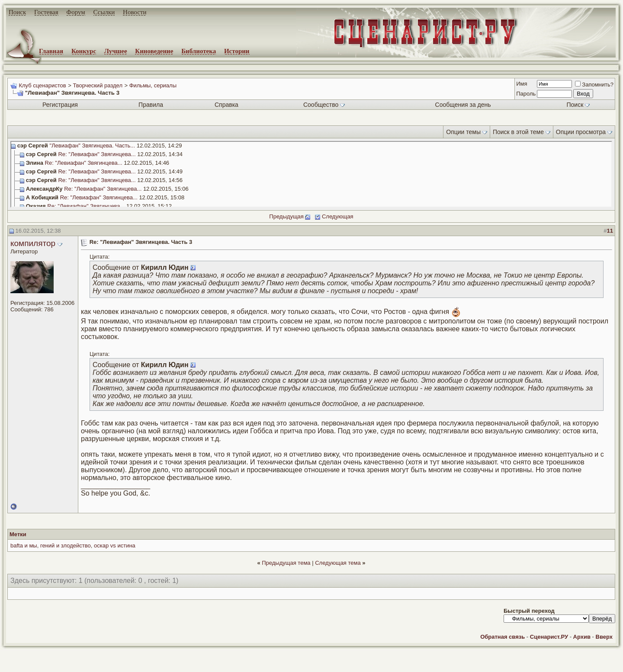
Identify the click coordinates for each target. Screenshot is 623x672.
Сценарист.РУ (549, 637)
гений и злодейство (66, 546)
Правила (151, 105)
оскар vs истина (115, 546)
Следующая (338, 216)
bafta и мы (24, 546)
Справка (226, 105)
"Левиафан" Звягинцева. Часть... (92, 146)
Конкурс (84, 51)
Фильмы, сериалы (153, 85)
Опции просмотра (581, 132)
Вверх (604, 637)
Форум (75, 12)
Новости (135, 12)
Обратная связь (503, 637)
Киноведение (154, 51)
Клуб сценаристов (42, 85)
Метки (18, 534)
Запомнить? (594, 85)
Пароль (526, 94)
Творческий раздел (98, 85)
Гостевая (46, 12)
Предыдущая (286, 216)
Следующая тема (338, 563)
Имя (522, 84)
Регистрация (60, 105)
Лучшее (116, 51)
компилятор (33, 243)
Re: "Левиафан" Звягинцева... (97, 154)
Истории (237, 51)
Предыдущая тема (286, 563)
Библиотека (199, 51)
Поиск (17, 12)
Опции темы (463, 132)
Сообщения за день (463, 105)
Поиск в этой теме (518, 132)
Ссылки (104, 12)
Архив (582, 637)
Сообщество (324, 105)
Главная (51, 51)
